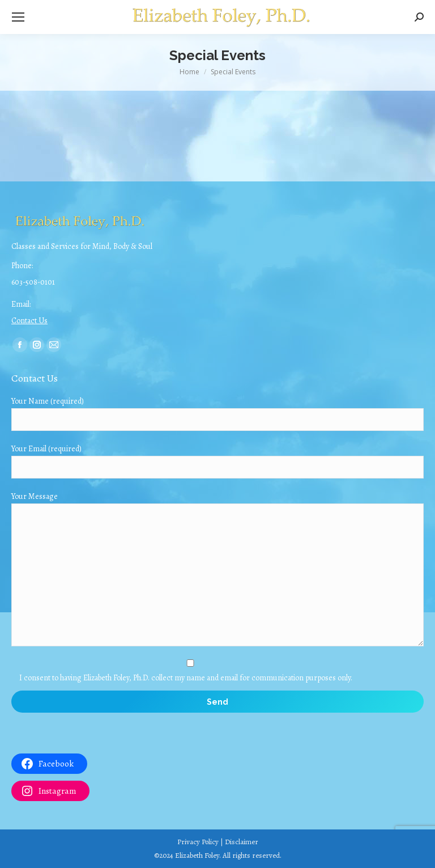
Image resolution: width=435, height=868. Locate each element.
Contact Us (29, 321)
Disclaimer (242, 842)
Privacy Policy (198, 842)
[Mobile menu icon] (18, 17)
